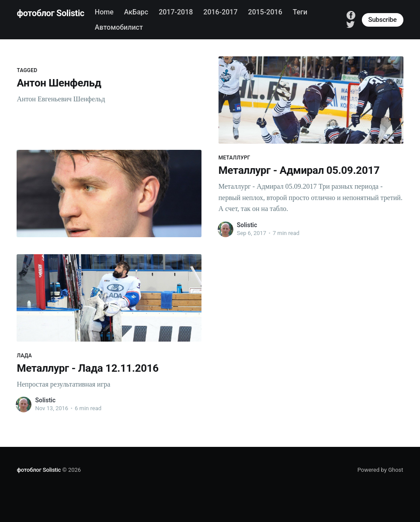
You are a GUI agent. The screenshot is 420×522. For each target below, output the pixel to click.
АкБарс (136, 12)
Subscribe (383, 20)
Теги (300, 12)
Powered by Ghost (380, 470)
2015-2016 (265, 12)
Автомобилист (119, 27)
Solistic (247, 225)
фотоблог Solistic (50, 13)
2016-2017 (220, 12)
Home (104, 12)
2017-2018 (176, 12)
